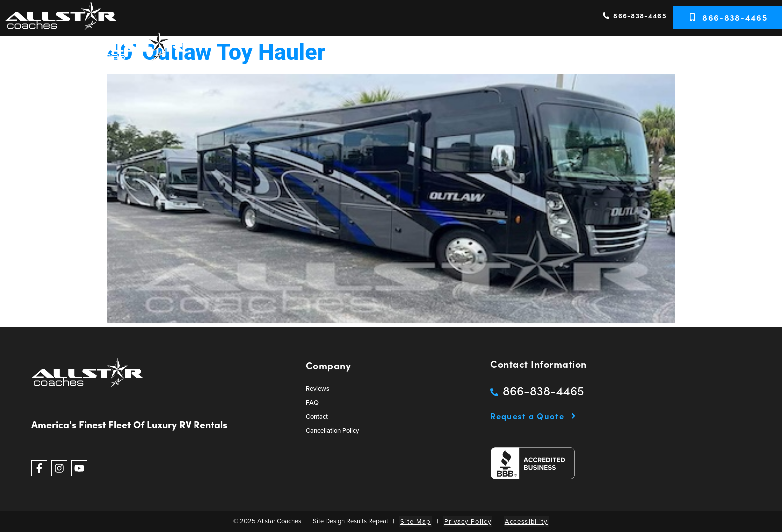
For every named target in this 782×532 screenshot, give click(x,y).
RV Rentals (537, 50)
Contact (758, 50)
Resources (705, 50)
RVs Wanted (646, 50)
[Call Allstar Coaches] (537, 390)
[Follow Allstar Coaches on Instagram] (59, 468)
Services (590, 50)
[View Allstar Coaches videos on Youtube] (79, 468)
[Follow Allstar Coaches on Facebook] (39, 468)
